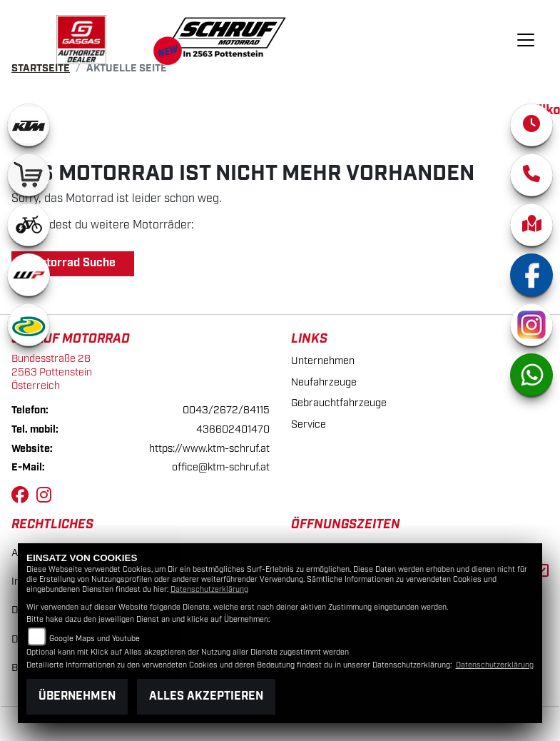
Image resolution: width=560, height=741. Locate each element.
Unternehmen (323, 361)
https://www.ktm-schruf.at (209, 449)
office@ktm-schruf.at (221, 467)
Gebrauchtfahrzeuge (339, 403)
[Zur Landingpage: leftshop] (29, 175)
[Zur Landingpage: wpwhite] (29, 275)
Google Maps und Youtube (95, 639)
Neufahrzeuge (324, 382)
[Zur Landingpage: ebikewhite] (29, 225)
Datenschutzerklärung (209, 590)
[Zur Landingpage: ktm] (29, 125)
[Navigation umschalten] (526, 40)
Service (309, 424)
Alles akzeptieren (206, 696)
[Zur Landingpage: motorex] (29, 325)
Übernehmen (77, 696)
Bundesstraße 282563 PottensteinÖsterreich (52, 372)
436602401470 (233, 429)
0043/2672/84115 (226, 410)
